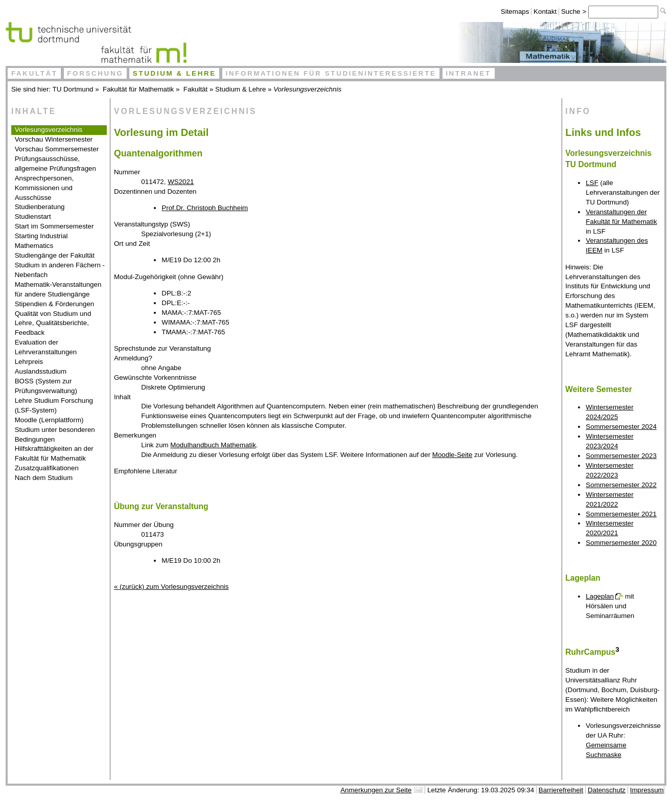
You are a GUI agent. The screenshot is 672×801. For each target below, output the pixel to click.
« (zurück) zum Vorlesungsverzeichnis (171, 587)
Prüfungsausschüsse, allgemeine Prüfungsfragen (55, 164)
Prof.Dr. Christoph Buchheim (205, 208)
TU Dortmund (73, 89)
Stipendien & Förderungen (55, 304)
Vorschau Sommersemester (57, 149)
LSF (592, 183)
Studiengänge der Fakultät (55, 255)
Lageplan (600, 596)
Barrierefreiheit (561, 790)
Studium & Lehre (175, 73)
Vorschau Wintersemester (54, 139)
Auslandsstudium (41, 371)
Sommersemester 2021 (621, 514)
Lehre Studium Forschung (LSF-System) (54, 405)
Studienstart (33, 216)
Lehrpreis (29, 362)
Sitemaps (515, 12)
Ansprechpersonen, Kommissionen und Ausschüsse (44, 188)
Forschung (95, 73)
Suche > (575, 12)
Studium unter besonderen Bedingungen (55, 434)
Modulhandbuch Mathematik (213, 445)
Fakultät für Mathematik (138, 89)
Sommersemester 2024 (621, 427)
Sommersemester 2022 (621, 485)
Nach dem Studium (44, 478)
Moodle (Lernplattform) (49, 420)
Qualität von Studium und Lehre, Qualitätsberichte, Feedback (53, 323)
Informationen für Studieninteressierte (331, 73)
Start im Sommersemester (54, 226)
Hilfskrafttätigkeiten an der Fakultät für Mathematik (54, 453)
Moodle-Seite (453, 455)
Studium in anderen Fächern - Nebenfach (60, 270)
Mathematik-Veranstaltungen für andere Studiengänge (58, 289)
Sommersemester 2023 (621, 456)
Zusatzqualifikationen (47, 468)
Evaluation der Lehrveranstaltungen (46, 347)
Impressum (647, 790)
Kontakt (545, 12)
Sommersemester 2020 (621, 543)
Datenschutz (607, 790)
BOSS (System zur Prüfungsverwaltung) (46, 386)
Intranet (468, 73)
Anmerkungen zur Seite (376, 790)
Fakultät (34, 73)
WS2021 (181, 182)
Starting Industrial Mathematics (41, 241)
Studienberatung (40, 207)
